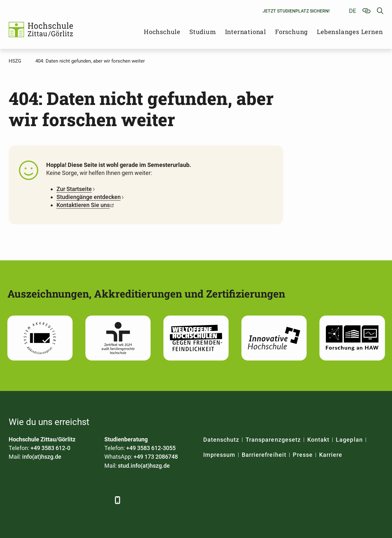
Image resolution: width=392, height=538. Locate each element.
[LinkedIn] (32, 500)
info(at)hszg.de (42, 457)
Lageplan (349, 440)
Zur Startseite (74, 189)
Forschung (292, 32)
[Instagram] (85, 500)
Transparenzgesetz (273, 440)
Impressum (219, 455)
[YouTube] (67, 500)
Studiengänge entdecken (89, 197)
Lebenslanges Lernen (350, 32)
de (353, 11)
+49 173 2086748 (156, 457)
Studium (203, 32)
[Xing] (50, 500)
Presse (303, 455)
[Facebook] (14, 500)
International (246, 32)
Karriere (331, 455)
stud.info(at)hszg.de (144, 466)
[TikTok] (103, 500)
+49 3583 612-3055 (151, 448)
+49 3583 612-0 (50, 448)
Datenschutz (221, 440)
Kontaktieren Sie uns (83, 205)
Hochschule (162, 32)
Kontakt (318, 440)
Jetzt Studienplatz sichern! (296, 11)
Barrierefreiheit (264, 455)
